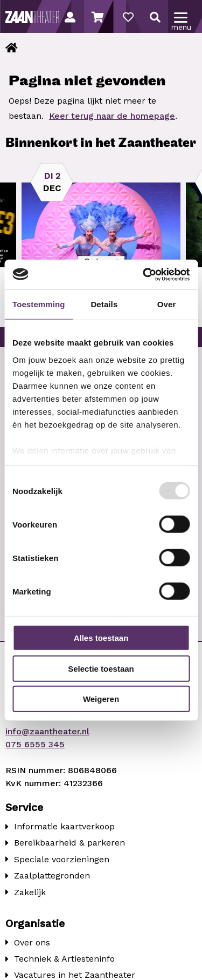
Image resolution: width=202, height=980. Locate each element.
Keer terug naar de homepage (112, 116)
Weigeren (101, 699)
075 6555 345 (35, 744)
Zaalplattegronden (52, 876)
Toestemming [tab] (39, 304)
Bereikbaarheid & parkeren (69, 843)
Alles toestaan (101, 638)
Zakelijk (30, 892)
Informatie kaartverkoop (64, 826)
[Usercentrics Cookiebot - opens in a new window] (144, 274)
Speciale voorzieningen (62, 859)
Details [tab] (104, 304)
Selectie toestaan (101, 668)
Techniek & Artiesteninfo (64, 959)
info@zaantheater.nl (47, 731)
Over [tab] (167, 304)
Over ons (32, 942)
